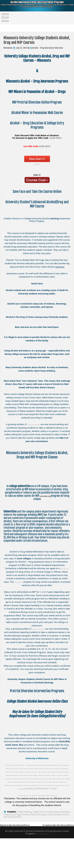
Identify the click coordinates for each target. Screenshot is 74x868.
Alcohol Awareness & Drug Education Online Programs (37, 6)
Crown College (24, 795)
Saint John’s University (52, 805)
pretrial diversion (49, 496)
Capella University (27, 785)
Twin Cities (36, 765)
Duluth (21, 765)
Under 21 (37, 175)
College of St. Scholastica (47, 789)
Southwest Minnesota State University (43, 775)
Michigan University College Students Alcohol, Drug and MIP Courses (32, 852)
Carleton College (43, 785)
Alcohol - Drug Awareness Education (48, 48)
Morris (27, 765)
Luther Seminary (26, 798)
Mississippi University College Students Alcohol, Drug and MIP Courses (41, 855)
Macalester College (43, 798)
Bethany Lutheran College (46, 782)
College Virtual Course (42, 839)
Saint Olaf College (46, 809)
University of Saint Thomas (18, 819)
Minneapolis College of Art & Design (34, 802)
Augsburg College (25, 782)
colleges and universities (43, 424)
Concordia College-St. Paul (40, 792)
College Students (24, 839)
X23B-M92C (37, 160)
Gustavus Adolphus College (44, 795)
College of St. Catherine (24, 789)
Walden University (39, 819)
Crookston (12, 765)
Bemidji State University (37, 768)
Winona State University (37, 778)
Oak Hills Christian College (29, 805)
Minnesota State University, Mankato (34, 772)
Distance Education (61, 839)
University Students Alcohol (32, 842)
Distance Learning (11, 842)
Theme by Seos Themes (42, 863)
